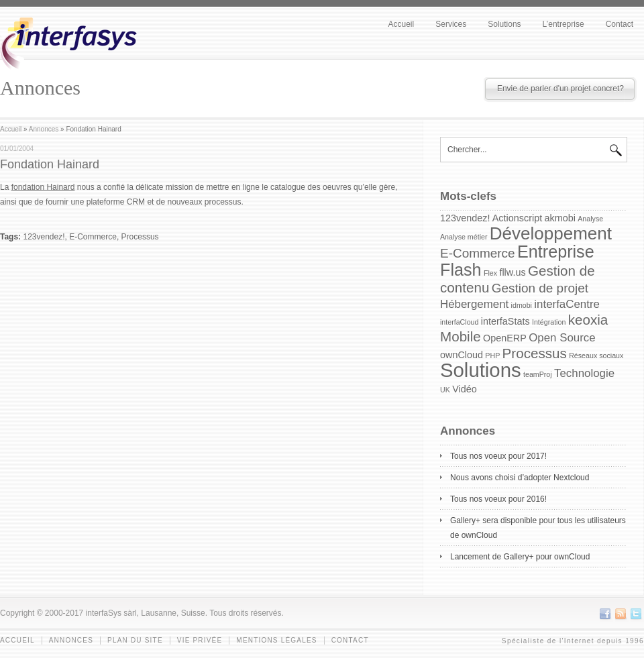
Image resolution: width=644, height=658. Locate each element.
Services (451, 24)
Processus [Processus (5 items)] (535, 353)
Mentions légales (276, 640)
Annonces (44, 129)
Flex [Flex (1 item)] (490, 273)
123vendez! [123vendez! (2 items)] (465, 218)
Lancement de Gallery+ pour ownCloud (520, 557)
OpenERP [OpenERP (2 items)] (505, 338)
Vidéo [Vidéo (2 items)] (465, 389)
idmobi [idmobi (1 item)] (522, 305)
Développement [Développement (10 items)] (551, 233)
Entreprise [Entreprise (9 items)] (556, 252)
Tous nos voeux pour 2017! (498, 456)
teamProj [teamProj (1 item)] (538, 374)
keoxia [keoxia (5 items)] (588, 320)
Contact (620, 24)
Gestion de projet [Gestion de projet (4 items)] (540, 288)
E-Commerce (93, 237)
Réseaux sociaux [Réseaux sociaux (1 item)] (596, 355)
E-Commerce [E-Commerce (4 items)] (478, 253)
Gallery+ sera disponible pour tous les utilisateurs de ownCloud (538, 528)
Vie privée (200, 640)
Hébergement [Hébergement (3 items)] (474, 304)
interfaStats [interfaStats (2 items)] (505, 321)
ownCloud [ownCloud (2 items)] (462, 355)
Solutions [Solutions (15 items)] (481, 370)
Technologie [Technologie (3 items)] (584, 373)
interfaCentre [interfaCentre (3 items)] (567, 304)
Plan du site (135, 640)
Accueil (401, 24)
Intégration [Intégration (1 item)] (549, 322)
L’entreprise (563, 24)
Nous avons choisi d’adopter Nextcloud (520, 478)
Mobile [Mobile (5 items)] (461, 336)
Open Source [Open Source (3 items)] (562, 338)
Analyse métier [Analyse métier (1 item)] (464, 237)
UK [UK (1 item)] (445, 390)
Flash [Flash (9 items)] (461, 270)
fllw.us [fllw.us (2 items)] (512, 272)
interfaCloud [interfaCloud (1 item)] (459, 322)
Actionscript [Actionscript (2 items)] (517, 218)
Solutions (504, 24)
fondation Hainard (43, 187)
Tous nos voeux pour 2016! (498, 499)
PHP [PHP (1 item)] (492, 355)
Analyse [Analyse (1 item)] (590, 219)
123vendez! (44, 237)
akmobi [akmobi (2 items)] (560, 218)
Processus (140, 237)
